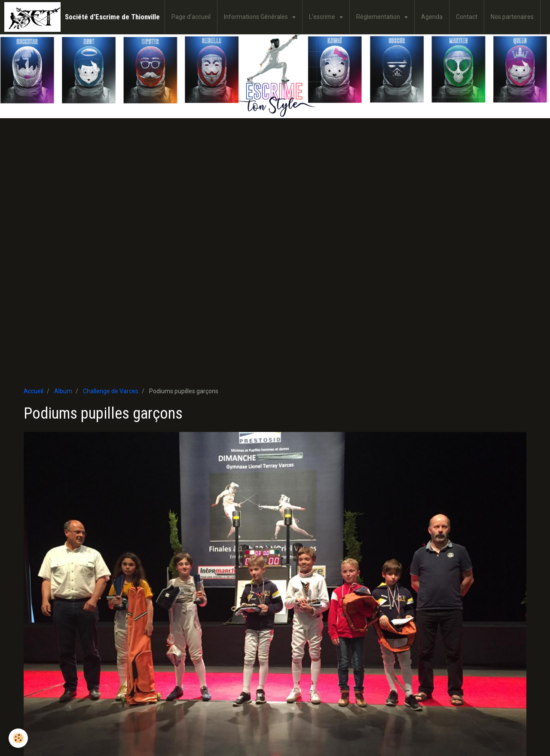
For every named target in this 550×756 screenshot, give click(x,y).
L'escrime (323, 17)
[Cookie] (18, 738)
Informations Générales (257, 17)
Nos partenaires (512, 17)
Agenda (432, 17)
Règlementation (379, 17)
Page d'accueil (191, 17)
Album (63, 391)
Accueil (34, 391)
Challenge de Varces (111, 391)
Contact (467, 17)
